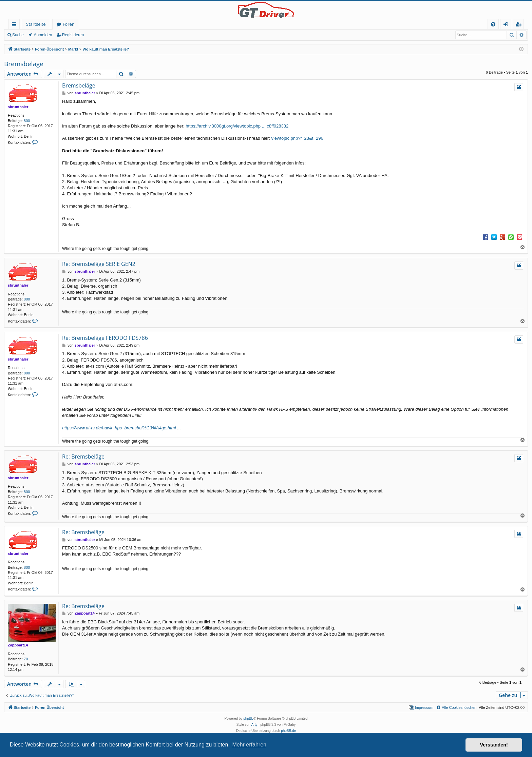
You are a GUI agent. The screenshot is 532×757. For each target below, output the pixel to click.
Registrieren (73, 35)
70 (26, 659)
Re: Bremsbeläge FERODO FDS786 (105, 338)
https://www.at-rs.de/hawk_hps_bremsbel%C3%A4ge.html (119, 428)
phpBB (248, 719)
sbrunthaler (18, 107)
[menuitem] (493, 24)
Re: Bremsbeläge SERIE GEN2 (99, 264)
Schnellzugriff (15, 25)
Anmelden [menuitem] (508, 25)
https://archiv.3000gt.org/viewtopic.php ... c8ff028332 (237, 126)
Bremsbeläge (24, 64)
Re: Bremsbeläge (83, 457)
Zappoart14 (18, 645)
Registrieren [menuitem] (520, 25)
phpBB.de (288, 731)
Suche (18, 35)
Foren (69, 24)
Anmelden (43, 35)
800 (27, 121)
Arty (254, 725)
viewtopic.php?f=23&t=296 (297, 138)
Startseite (36, 24)
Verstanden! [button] (494, 745)
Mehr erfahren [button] (249, 745)
